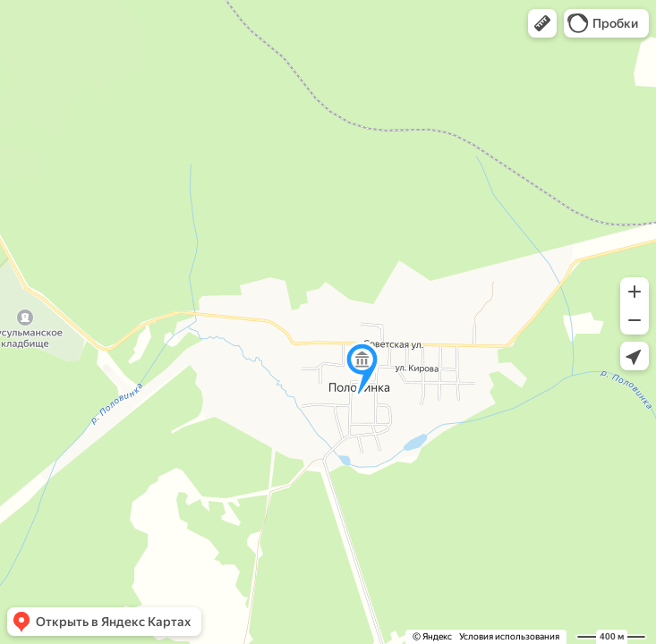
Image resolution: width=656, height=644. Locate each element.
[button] (542, 23)
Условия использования (509, 636)
